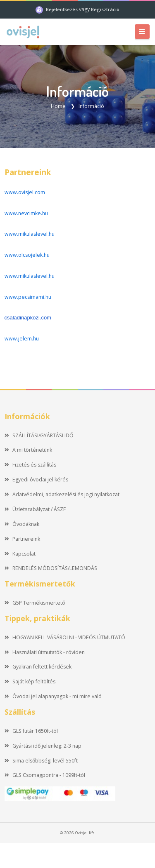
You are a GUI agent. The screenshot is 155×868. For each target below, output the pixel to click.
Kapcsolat (20, 554)
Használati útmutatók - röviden (45, 652)
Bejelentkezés (62, 9)
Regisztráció (105, 9)
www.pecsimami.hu (28, 297)
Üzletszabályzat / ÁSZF (35, 509)
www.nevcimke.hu (26, 213)
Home (58, 106)
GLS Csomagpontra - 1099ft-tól (45, 775)
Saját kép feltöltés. (31, 681)
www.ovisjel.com (25, 192)
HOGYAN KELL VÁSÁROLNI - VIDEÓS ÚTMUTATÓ (65, 637)
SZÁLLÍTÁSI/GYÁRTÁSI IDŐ (39, 435)
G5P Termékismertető (35, 603)
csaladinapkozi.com (28, 318)
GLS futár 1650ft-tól (31, 731)
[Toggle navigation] (142, 32)
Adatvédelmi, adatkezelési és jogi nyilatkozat (62, 494)
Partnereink (23, 539)
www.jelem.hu (22, 339)
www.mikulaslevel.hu (30, 234)
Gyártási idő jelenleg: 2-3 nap (43, 746)
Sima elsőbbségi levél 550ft (41, 761)
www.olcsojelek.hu (27, 255)
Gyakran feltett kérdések (38, 667)
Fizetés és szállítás (31, 465)
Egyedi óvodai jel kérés (37, 480)
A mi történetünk (29, 450)
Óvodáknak (22, 524)
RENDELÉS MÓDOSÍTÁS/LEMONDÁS (51, 568)
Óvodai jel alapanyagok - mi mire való (53, 696)
